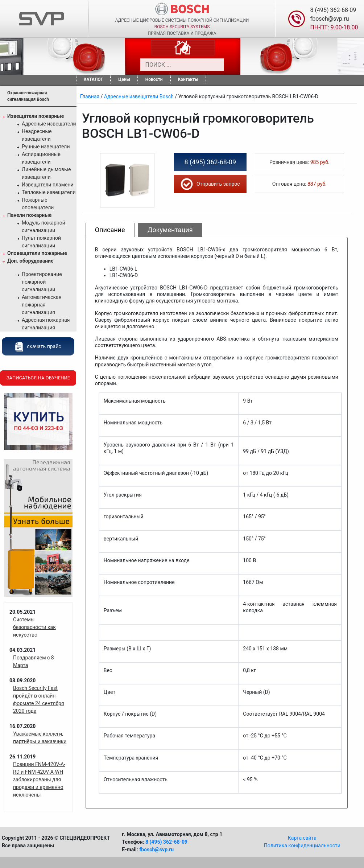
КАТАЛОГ (94, 79)
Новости (154, 79)
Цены (124, 79)
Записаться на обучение (38, 378)
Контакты (188, 79)
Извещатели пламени (48, 185)
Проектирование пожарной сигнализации (42, 282)
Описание (110, 230)
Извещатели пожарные (36, 116)
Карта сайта (302, 838)
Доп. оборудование (30, 261)
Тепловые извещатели (49, 192)
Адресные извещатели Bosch (139, 96)
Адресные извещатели (49, 124)
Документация (170, 230)
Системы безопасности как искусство (34, 627)
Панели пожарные (29, 215)
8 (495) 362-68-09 (333, 10)
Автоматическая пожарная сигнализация (42, 305)
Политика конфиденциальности (302, 846)
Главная (90, 96)
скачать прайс (38, 346)
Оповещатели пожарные (37, 253)
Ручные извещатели (46, 147)
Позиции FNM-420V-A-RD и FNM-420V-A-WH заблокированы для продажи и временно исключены (39, 779)
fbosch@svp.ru (330, 19)
